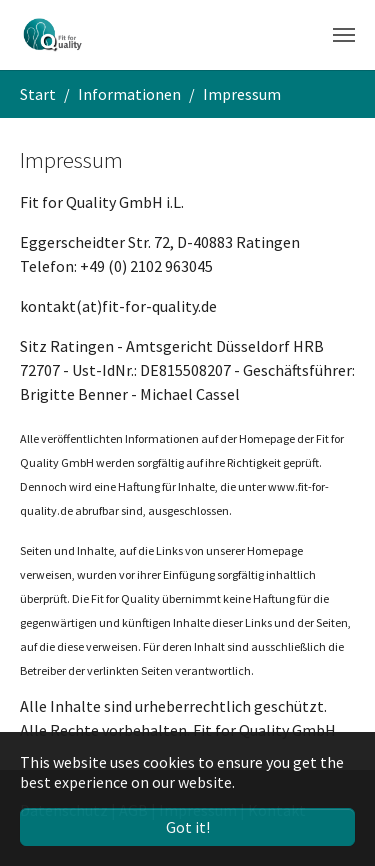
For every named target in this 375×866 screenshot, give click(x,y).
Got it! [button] (188, 827)
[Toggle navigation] (344, 35)
